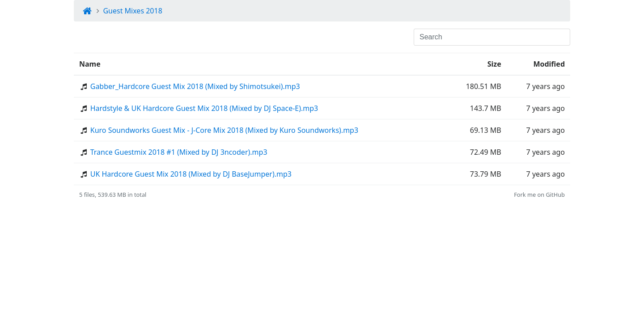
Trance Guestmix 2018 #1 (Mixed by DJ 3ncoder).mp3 (179, 152)
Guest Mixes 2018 (132, 11)
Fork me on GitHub (539, 195)
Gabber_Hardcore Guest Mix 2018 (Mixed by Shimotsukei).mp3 (195, 86)
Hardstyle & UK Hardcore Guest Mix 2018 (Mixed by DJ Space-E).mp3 (204, 108)
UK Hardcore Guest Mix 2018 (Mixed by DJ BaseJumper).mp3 (191, 174)
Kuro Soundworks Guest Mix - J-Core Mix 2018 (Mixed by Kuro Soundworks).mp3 (224, 130)
